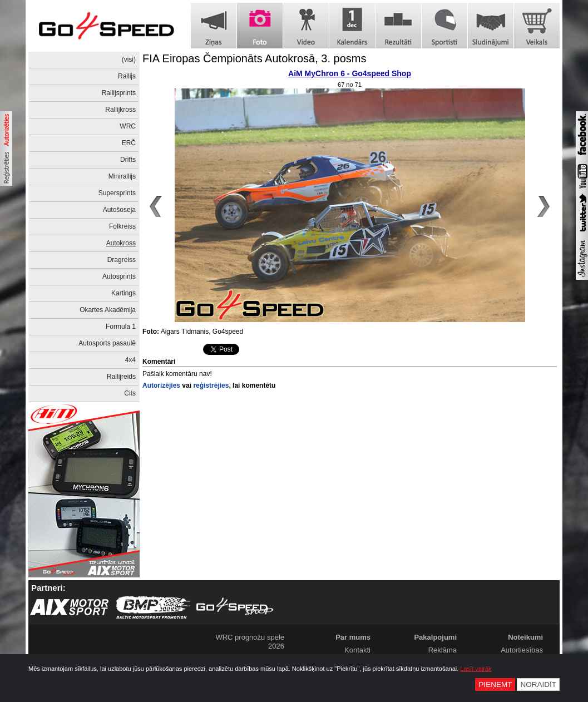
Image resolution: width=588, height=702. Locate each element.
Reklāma (443, 650)
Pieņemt (495, 684)
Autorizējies (161, 385)
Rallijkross (120, 110)
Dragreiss (122, 260)
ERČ (129, 143)
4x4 (130, 360)
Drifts (128, 160)
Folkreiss (122, 226)
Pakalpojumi (435, 637)
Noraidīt (538, 684)
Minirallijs (122, 176)
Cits (130, 393)
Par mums (353, 637)
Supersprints (117, 193)
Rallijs (127, 76)
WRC (128, 126)
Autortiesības (522, 650)
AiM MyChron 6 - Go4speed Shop (350, 73)
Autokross (121, 243)
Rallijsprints (119, 93)
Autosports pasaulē (107, 343)
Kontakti (357, 650)
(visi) (129, 60)
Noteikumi (525, 637)
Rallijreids (121, 377)
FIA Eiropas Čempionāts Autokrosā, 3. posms (254, 58)
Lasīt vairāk (476, 669)
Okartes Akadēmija (108, 310)
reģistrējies (211, 385)
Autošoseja (119, 210)
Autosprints (119, 276)
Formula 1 (121, 327)
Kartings (123, 293)
